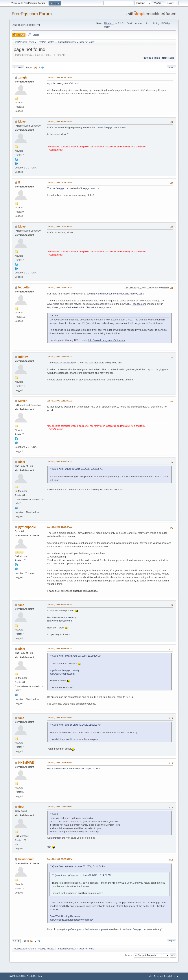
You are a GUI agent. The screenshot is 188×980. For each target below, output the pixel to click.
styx (21, 605)
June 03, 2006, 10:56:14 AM (60, 462)
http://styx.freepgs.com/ (60, 621)
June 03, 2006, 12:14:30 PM (60, 718)
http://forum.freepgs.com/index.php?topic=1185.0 (118, 294)
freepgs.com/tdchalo (67, 83)
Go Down (18, 68)
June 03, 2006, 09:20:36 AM (60, 401)
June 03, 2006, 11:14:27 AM (60, 527)
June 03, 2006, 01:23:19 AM (60, 288)
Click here (109, 23)
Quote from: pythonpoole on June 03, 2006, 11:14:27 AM (83, 875)
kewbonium (26, 859)
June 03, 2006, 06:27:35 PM (60, 859)
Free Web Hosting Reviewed (65, 916)
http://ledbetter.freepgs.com (96, 307)
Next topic (168, 58)
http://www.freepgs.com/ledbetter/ (107, 340)
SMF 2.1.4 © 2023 (17, 976)
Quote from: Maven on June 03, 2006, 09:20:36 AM (78, 469)
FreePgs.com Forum (32, 14)
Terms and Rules (161, 976)
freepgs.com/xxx (90, 188)
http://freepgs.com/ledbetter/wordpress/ (71, 920)
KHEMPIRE (26, 763)
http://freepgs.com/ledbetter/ (62, 307)
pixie (22, 462)
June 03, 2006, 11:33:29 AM (60, 649)
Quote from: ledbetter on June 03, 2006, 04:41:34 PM (79, 866)
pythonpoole (27, 527)
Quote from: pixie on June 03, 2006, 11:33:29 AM (77, 725)
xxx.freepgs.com (60, 188)
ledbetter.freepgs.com (134, 929)
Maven (23, 122)
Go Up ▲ (175, 976)
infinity (23, 357)
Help (150, 976)
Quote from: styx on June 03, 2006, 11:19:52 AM (76, 656)
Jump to (129, 955)
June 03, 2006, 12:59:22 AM (60, 121)
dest (21, 807)
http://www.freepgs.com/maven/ (109, 127)
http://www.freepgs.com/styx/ (63, 617)
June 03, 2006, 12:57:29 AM (60, 77)
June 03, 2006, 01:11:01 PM (60, 763)
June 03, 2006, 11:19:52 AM (60, 604)
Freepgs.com (139, 304)
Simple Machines (34, 976)
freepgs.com (125, 903)
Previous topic (151, 58)
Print (172, 68)
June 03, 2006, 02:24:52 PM (60, 807)
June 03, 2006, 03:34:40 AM (60, 357)
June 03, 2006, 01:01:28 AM (60, 182)
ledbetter (25, 287)
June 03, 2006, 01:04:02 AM (60, 226)
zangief (23, 77)
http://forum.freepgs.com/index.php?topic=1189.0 (74, 768)
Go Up (16, 941)
